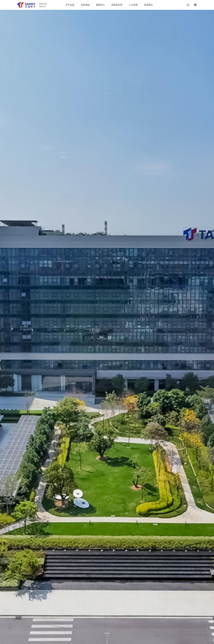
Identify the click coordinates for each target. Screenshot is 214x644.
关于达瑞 (70, 5)
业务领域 (85, 5)
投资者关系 (117, 5)
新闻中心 (100, 5)
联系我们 (148, 5)
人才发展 (133, 5)
